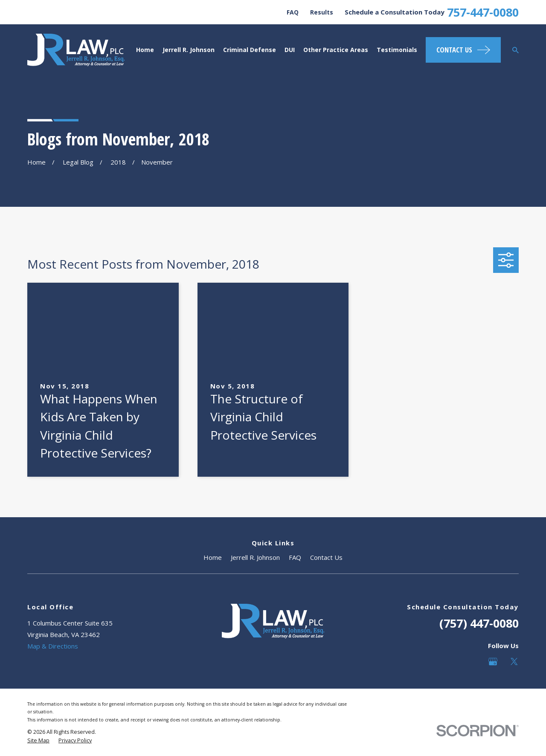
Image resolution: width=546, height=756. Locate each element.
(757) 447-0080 (479, 623)
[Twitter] (514, 662)
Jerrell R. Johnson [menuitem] (189, 50)
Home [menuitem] (145, 50)
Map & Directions (53, 646)
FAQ (293, 12)
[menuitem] (38, 741)
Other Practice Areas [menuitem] (336, 50)
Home (213, 557)
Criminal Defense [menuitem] (250, 50)
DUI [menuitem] (290, 50)
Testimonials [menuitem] (397, 50)
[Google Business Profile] (493, 662)
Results (322, 12)
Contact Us (326, 557)
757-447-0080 (483, 12)
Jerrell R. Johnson (255, 557)
